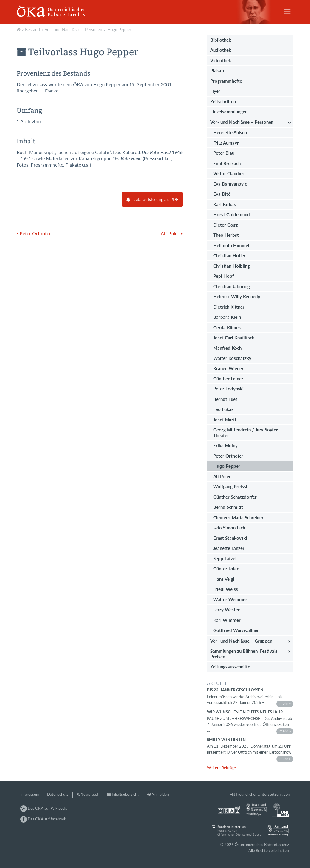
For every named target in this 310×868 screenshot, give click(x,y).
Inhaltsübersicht (125, 794)
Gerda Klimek (227, 327)
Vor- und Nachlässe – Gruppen (241, 641)
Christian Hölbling (232, 266)
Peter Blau (224, 153)
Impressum (30, 794)
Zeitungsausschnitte (230, 667)
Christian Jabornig (232, 286)
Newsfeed (89, 794)
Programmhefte (226, 81)
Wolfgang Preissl (230, 486)
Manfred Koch (227, 348)
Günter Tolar (226, 569)
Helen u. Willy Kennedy (237, 296)
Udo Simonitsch (229, 528)
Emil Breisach (227, 163)
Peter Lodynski (228, 389)
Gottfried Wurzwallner (236, 630)
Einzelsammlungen (229, 112)
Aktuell (19, 29)
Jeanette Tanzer (229, 548)
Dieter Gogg (226, 225)
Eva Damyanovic (230, 184)
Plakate (218, 70)
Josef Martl (225, 420)
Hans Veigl (224, 579)
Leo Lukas (223, 409)
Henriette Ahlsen (230, 132)
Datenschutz (58, 794)
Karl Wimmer (227, 620)
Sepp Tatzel (225, 558)
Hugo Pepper (119, 30)
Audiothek (221, 50)
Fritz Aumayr (226, 143)
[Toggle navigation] (287, 11)
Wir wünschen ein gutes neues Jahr (245, 712)
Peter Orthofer (228, 456)
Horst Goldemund (232, 214)
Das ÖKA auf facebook (43, 819)
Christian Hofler (229, 255)
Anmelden (160, 794)
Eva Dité (222, 194)
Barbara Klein (227, 317)
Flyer (215, 91)
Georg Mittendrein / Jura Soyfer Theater (246, 432)
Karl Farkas (225, 204)
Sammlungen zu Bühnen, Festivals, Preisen (244, 654)
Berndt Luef (225, 399)
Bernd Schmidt (228, 507)
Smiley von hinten (226, 740)
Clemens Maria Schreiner (238, 517)
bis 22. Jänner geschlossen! (236, 690)
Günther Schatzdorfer (235, 497)
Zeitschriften (223, 101)
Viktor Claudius (229, 173)
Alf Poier (222, 476)
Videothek (221, 60)
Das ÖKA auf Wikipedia (44, 808)
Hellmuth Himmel (231, 245)
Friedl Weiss (226, 589)
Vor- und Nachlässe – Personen (73, 30)
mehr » (285, 703)
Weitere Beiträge (221, 768)
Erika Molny (225, 445)
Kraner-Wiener (228, 368)
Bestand (32, 30)
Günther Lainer (228, 379)
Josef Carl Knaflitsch (234, 338)
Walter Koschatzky (232, 358)
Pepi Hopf (223, 276)
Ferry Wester (226, 610)
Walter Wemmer (230, 599)
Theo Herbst (226, 235)
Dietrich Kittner (229, 307)
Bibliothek (221, 40)
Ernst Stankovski (230, 538)
